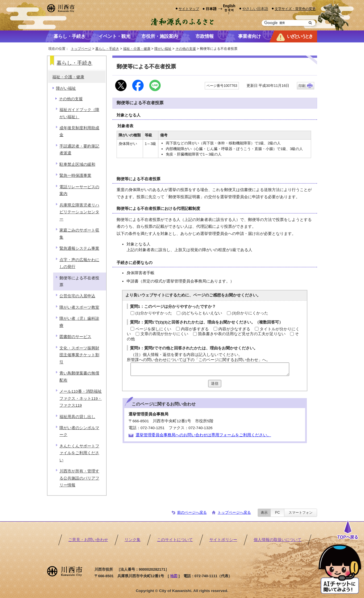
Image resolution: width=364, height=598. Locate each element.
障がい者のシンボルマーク (79, 431)
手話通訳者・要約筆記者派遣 (79, 150)
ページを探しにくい (153, 329)
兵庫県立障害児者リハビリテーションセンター (79, 212)
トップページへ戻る (234, 512)
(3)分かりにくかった (250, 313)
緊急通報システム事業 (79, 248)
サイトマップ (189, 9)
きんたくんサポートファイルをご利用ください (79, 453)
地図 (174, 576)
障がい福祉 (163, 49)
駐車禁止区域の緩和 (77, 164)
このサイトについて (175, 540)
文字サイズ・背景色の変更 (295, 9)
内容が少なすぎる (234, 329)
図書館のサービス (75, 337)
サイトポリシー (223, 540)
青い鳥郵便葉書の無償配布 (79, 377)
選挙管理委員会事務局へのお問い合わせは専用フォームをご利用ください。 (203, 435)
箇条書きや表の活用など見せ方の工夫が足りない (242, 334)
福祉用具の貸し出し (77, 417)
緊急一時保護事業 (75, 176)
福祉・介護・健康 (137, 49)
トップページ (81, 49)
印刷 (302, 86)
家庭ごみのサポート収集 (79, 234)
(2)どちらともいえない (202, 313)
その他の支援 (186, 49)
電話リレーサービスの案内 (79, 190)
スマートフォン (301, 513)
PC (277, 513)
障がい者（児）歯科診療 (79, 322)
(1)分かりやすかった (154, 313)
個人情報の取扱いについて (278, 540)
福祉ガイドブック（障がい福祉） (79, 113)
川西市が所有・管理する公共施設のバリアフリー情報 (79, 478)
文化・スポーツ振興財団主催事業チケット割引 (79, 355)
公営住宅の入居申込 (77, 296)
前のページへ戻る (192, 512)
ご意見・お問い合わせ (88, 540)
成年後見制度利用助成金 (79, 131)
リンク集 (133, 540)
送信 (215, 383)
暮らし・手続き (107, 49)
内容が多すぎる (195, 329)
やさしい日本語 (255, 9)
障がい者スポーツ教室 (79, 307)
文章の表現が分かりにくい (164, 334)
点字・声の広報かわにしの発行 (79, 263)
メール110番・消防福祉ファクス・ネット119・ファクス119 (81, 398)
